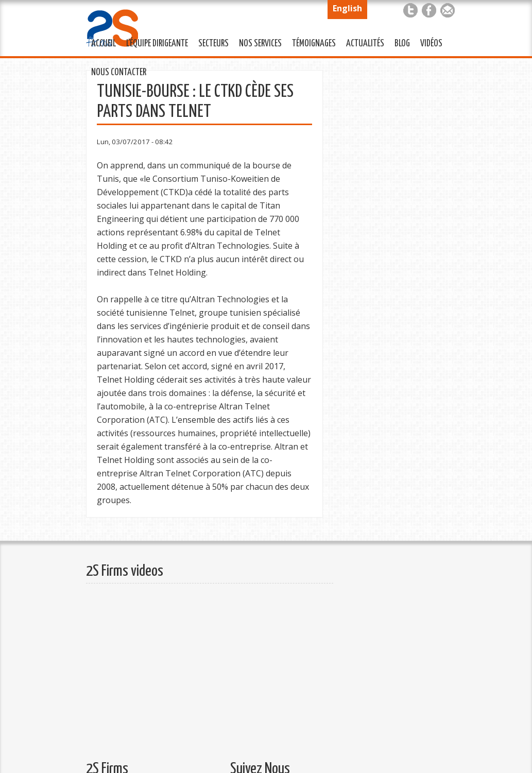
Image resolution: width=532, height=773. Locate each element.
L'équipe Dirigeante (155, 42)
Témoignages (311, 42)
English (347, 8)
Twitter (410, 10)
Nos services (258, 42)
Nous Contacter (116, 71)
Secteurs (211, 42)
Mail (448, 10)
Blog (402, 44)
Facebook (429, 10)
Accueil (104, 44)
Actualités (363, 42)
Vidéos (431, 44)
